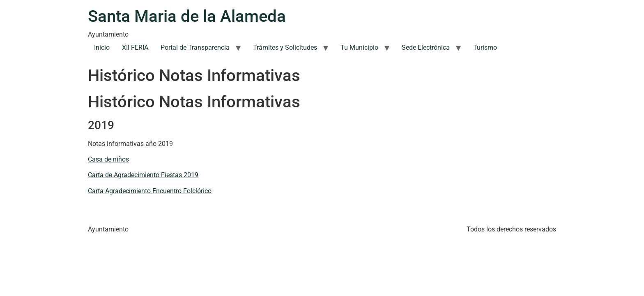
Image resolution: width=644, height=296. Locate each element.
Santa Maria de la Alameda (187, 16)
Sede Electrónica (426, 47)
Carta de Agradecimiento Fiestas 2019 (143, 175)
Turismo (485, 47)
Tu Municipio (359, 47)
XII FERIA (135, 47)
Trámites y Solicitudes (285, 47)
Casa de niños (108, 159)
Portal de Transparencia (195, 47)
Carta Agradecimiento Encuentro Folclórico (150, 191)
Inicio (102, 47)
